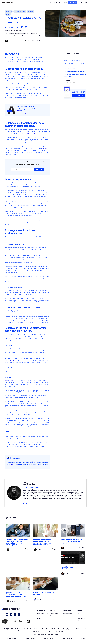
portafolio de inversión (12, 278)
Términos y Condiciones (12, 638)
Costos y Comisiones (67, 638)
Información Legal (31, 638)
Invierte (55, 2)
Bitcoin (38, 200)
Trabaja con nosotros (82, 621)
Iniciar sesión (84, 2)
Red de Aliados (81, 618)
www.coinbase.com (10, 360)
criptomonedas (22, 73)
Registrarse (73, 2)
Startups (53, 611)
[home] (7, 3)
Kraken (7, 435)
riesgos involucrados (43, 313)
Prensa (78, 616)
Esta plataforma (9, 381)
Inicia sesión (20, 113)
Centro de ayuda (68, 613)
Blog (78, 613)
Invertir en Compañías (43, 613)
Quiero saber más (78, 95)
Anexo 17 (83, 638)
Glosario (66, 616)
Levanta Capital (63, 2)
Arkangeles (46, 149)
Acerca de (80, 611)
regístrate (27, 113)
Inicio (49, 2)
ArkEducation (14, 464)
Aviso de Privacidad (49, 638)
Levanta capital (54, 613)
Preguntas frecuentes (43, 616)
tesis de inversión (30, 133)
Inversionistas (41, 611)
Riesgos (39, 618)
